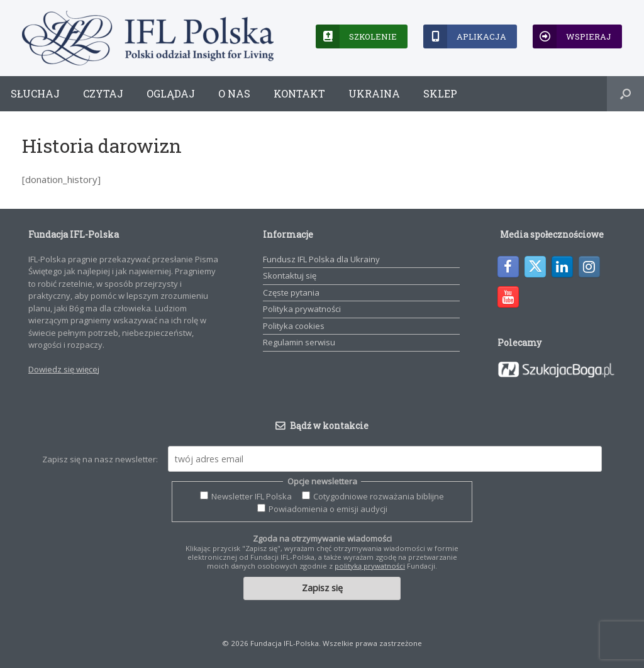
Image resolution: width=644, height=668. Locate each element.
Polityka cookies (294, 326)
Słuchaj (35, 93)
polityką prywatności (370, 566)
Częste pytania (291, 292)
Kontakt (299, 93)
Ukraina (374, 93)
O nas (234, 93)
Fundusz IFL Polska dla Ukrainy (321, 259)
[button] (625, 94)
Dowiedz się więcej (64, 369)
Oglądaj (171, 93)
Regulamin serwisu (299, 342)
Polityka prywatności (302, 309)
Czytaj (103, 93)
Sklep (440, 93)
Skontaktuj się (290, 276)
